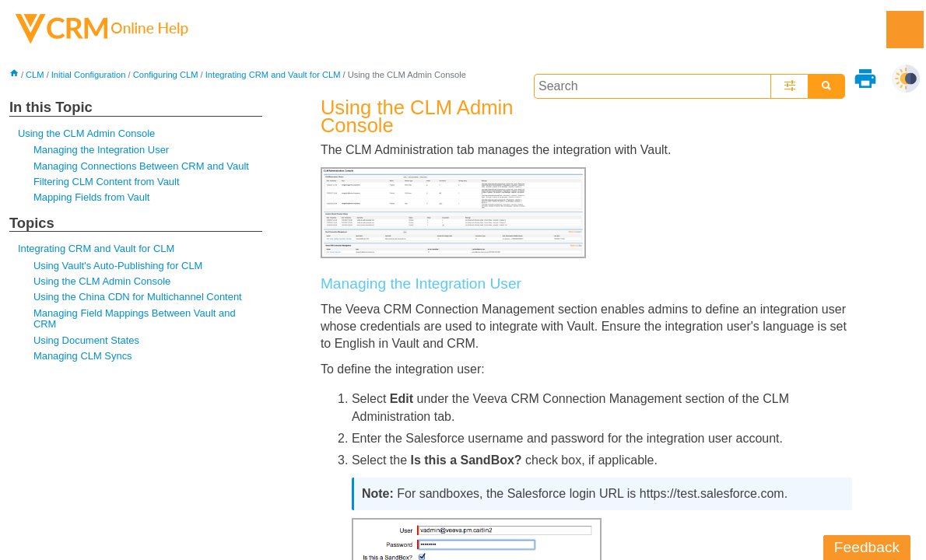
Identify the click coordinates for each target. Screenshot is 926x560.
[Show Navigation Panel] (905, 30)
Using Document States (86, 340)
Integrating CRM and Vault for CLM (273, 75)
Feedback (867, 547)
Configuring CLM (166, 75)
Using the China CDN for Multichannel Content (138, 297)
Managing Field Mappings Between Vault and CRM (135, 318)
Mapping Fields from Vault (92, 197)
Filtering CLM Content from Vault (107, 182)
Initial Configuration (89, 75)
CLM (35, 75)
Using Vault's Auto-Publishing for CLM (118, 266)
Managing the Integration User (101, 150)
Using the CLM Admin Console (86, 133)
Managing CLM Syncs (83, 356)
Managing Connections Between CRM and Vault (141, 166)
